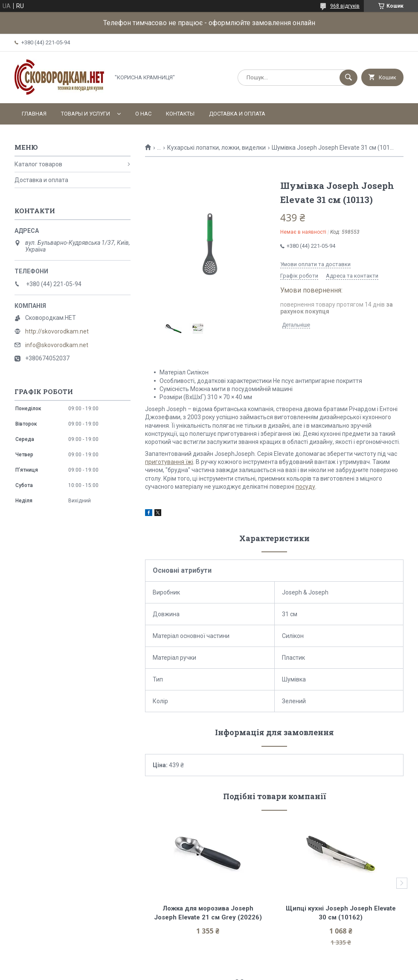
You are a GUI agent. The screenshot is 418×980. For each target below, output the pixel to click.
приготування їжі (169, 462)
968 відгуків (345, 6)
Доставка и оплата (237, 114)
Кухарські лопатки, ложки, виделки (216, 148)
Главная (34, 114)
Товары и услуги (86, 114)
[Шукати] (348, 78)
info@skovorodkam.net (57, 345)
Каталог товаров (38, 164)
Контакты (180, 114)
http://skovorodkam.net (57, 331)
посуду (305, 487)
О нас (143, 114)
